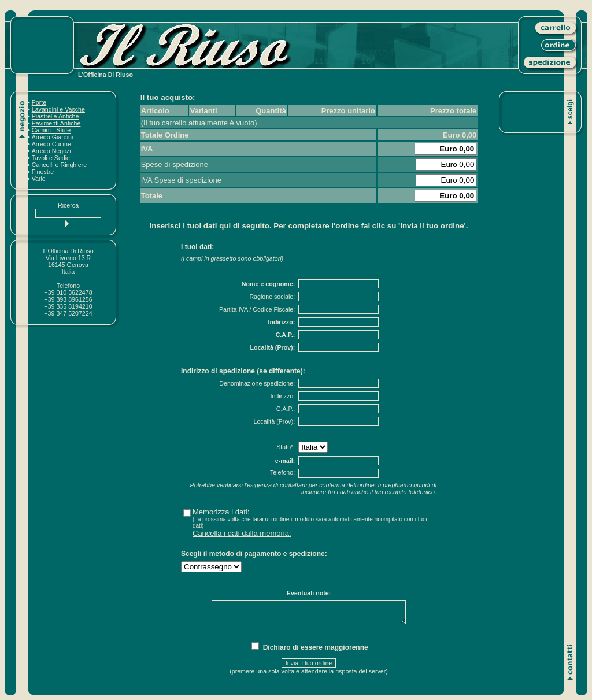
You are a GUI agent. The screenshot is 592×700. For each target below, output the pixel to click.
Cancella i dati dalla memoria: (242, 533)
